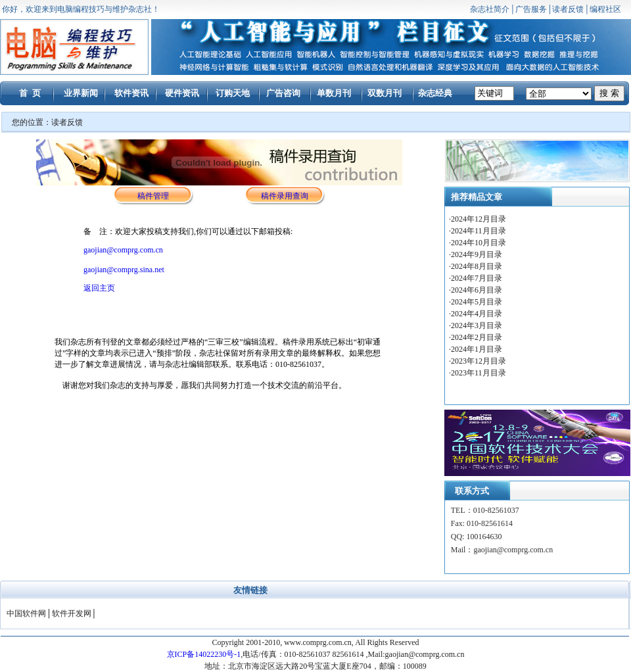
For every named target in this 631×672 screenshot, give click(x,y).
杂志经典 (435, 93)
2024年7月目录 (478, 278)
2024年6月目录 (478, 290)
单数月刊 (334, 93)
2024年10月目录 (479, 243)
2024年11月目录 (479, 231)
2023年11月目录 (479, 373)
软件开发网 (72, 613)
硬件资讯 (182, 93)
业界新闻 (81, 93)
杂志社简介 (490, 9)
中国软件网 (26, 613)
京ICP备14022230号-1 (204, 654)
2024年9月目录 (478, 254)
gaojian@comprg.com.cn (123, 250)
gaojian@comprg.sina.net (124, 270)
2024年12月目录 (479, 219)
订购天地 (233, 93)
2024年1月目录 (477, 349)
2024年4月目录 (478, 314)
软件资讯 (131, 93)
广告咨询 (283, 93)
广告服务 (531, 9)
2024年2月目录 (478, 337)
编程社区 (605, 9)
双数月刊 (385, 93)
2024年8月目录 (478, 266)
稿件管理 (153, 196)
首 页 (30, 93)
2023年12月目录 (479, 361)
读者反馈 (568, 9)
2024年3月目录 (478, 325)
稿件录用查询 (285, 196)
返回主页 (99, 288)
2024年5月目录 (478, 302)
